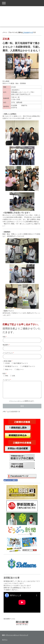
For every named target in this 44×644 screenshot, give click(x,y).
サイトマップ (24, 635)
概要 (3, 635)
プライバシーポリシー (16, 401)
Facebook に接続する (11, 480)
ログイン (5, 640)
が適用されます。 (22, 401)
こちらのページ (28, 32)
